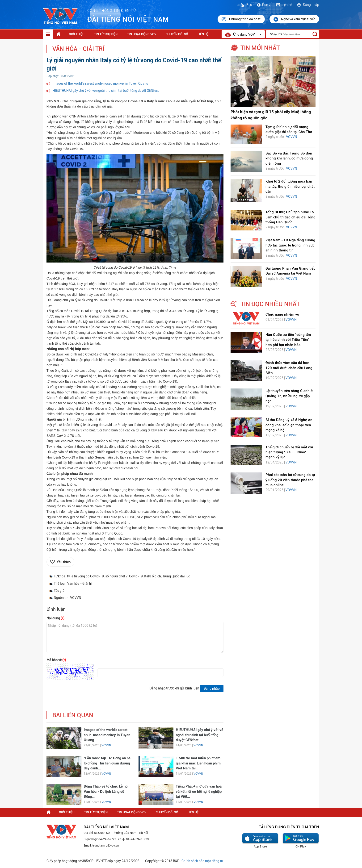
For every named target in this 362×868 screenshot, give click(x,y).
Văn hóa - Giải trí (78, 49)
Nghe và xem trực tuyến (294, 19)
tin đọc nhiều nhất (270, 304)
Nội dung (55, 618)
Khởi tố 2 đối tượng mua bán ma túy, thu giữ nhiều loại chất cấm (290, 186)
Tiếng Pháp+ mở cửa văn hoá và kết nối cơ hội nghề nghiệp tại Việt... (199, 791)
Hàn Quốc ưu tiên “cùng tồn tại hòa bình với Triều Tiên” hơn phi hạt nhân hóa (288, 340)
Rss (246, 5)
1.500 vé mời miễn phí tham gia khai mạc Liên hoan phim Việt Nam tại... (198, 763)
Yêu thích (64, 562)
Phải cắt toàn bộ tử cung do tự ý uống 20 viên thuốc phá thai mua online (290, 480)
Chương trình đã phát (241, 19)
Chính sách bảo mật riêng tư (202, 861)
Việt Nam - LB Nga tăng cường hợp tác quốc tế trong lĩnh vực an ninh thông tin (290, 245)
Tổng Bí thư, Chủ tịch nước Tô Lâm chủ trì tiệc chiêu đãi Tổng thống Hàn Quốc (290, 217)
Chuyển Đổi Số (177, 34)
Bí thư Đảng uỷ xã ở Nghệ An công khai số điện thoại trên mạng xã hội (289, 425)
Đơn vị (264, 5)
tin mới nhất (260, 48)
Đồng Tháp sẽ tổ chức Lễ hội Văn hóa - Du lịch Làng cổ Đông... (106, 791)
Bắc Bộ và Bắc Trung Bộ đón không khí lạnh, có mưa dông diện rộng (289, 158)
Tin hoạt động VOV (142, 34)
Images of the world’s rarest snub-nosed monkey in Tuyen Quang (100, 83)
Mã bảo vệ (56, 660)
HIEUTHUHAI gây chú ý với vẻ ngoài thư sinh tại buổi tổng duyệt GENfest (106, 91)
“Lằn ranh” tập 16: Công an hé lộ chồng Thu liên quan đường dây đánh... (107, 763)
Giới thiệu (77, 34)
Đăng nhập (308, 5)
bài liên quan (73, 715)
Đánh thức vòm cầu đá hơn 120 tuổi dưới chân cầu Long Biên (289, 368)
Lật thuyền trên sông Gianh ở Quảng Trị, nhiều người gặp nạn (289, 396)
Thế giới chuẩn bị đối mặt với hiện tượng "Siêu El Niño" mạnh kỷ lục (289, 452)
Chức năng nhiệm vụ (282, 314)
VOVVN (106, 745)
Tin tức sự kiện (106, 34)
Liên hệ (284, 5)
